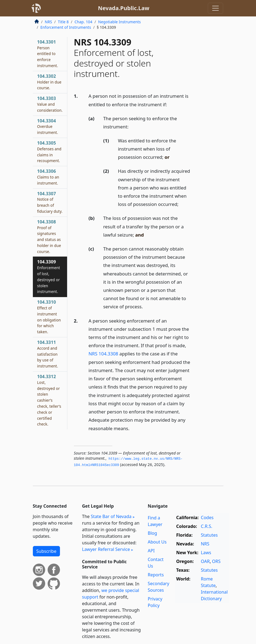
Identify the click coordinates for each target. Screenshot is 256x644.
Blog (153, 533)
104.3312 (49, 400)
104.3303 (50, 104)
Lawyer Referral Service (106, 549)
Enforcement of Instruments (66, 27)
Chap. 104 (83, 22)
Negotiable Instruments (119, 22)
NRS (49, 22)
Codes (207, 517)
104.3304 (48, 127)
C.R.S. (207, 526)
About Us (157, 542)
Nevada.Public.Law (124, 8)
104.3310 (49, 317)
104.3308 (49, 236)
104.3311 (48, 354)
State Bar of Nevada (111, 516)
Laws (206, 553)
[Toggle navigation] (215, 8)
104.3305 (49, 152)
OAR (205, 561)
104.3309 (49, 276)
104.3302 (49, 82)
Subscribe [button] (46, 551)
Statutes (209, 535)
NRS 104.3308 (103, 354)
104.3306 (48, 177)
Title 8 (63, 22)
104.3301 (48, 54)
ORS (216, 561)
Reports (156, 575)
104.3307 (50, 202)
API (151, 551)
